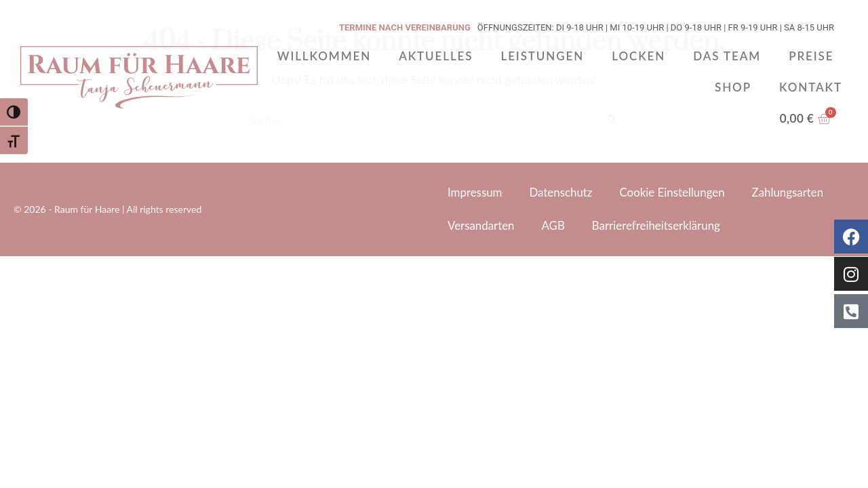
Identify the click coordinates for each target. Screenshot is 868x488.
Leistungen (542, 56)
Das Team (727, 56)
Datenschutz (561, 192)
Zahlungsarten (789, 192)
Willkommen (324, 56)
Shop (733, 87)
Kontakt (811, 87)
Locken (638, 56)
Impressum (475, 192)
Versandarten (481, 225)
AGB (554, 225)
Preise (811, 56)
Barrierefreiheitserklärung (657, 225)
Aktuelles (436, 56)
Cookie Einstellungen (673, 192)
